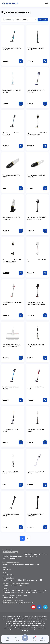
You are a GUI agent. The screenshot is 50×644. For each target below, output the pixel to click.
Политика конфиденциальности (35, 554)
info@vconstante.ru (10, 597)
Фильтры (43, 20)
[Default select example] (26, 20)
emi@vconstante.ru (10, 603)
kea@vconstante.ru (26, 603)
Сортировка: (8, 20)
